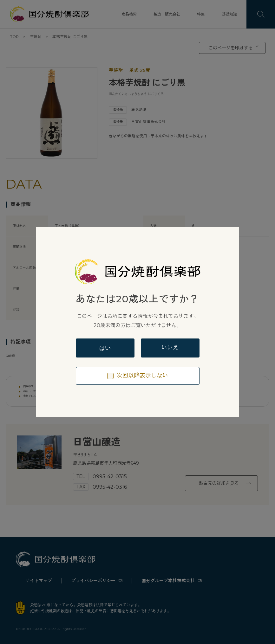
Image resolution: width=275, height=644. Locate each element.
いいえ (170, 348)
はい (105, 348)
